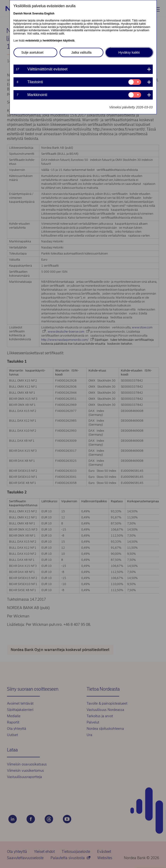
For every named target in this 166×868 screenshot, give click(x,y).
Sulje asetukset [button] (32, 52)
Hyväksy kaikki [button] (129, 52)
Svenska (38, 14)
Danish (18, 14)
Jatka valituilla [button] (81, 52)
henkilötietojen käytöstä (59, 41)
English (49, 14)
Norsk (27, 14)
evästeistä (32, 41)
